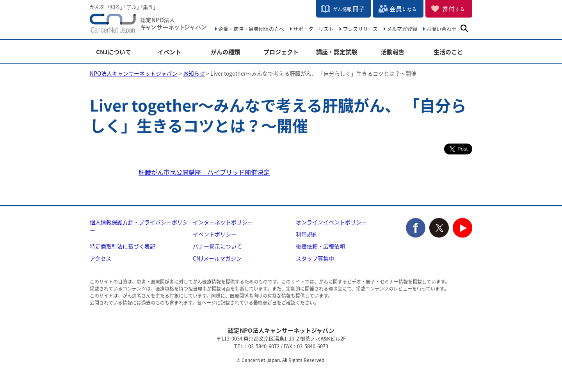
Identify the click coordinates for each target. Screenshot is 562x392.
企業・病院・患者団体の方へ (251, 29)
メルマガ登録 (402, 29)
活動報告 (393, 52)
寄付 (453, 9)
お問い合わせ (441, 29)
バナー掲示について (217, 246)
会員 (403, 9)
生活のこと (448, 52)
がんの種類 (225, 52)
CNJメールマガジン (217, 258)
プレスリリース (360, 29)
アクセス (100, 258)
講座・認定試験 (337, 52)
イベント (169, 52)
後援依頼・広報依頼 (320, 246)
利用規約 (307, 234)
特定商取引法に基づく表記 (123, 246)
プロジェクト (281, 52)
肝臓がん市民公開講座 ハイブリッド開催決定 (204, 172)
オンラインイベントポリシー (331, 222)
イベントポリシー (215, 234)
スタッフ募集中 (315, 258)
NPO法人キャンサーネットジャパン (148, 25)
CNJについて (114, 52)
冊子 (349, 9)
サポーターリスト (313, 29)
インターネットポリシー (223, 222)
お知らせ (194, 73)
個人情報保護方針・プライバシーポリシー (139, 226)
